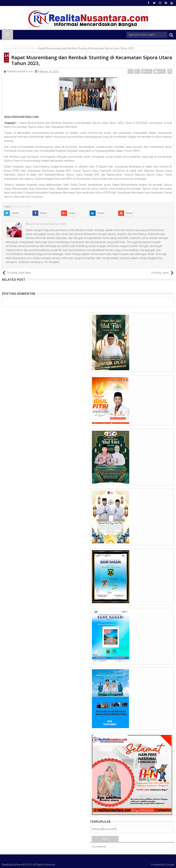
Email (160, 71)
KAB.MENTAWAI (22, 207)
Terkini (105, 839)
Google (170, 865)
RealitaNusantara (12, 865)
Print (147, 71)
